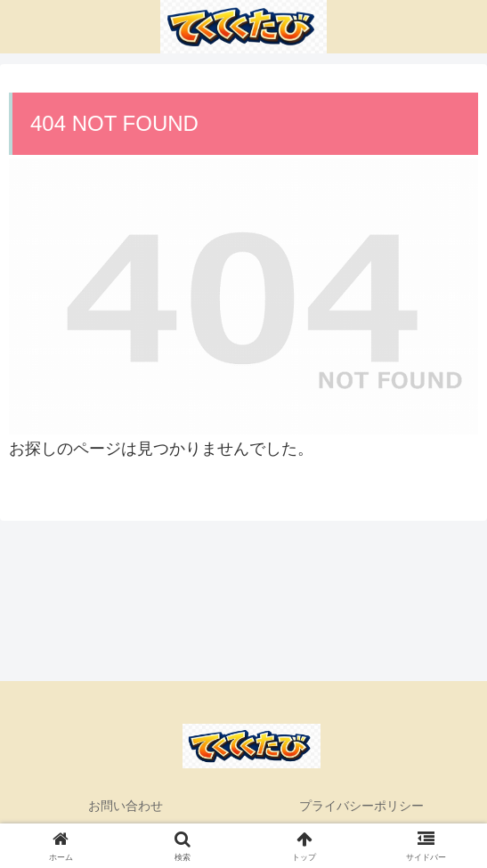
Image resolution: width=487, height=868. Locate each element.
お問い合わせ (126, 806)
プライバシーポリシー (361, 806)
